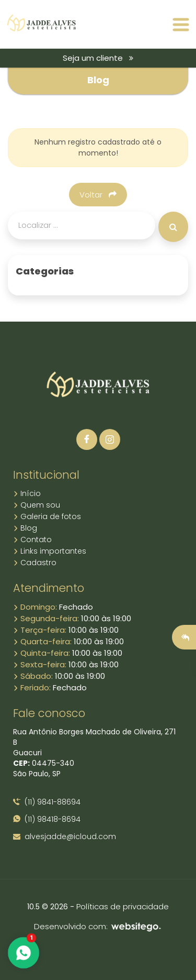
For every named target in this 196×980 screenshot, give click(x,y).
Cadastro (35, 563)
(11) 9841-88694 (47, 802)
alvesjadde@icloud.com (65, 836)
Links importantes (50, 551)
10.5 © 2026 (48, 907)
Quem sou (37, 505)
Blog (25, 528)
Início (27, 493)
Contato (32, 539)
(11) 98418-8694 (47, 819)
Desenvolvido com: (98, 926)
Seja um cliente (98, 58)
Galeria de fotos (47, 516)
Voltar (98, 195)
